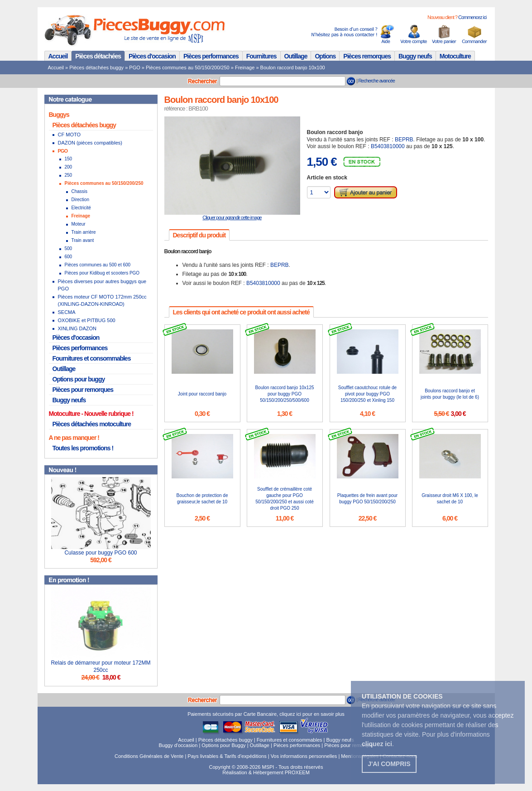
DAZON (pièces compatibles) (90, 143)
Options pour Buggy (223, 745)
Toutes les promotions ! (83, 448)
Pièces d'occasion (152, 56)
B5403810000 (388, 146)
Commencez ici (472, 17)
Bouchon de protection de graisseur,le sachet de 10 (202, 499)
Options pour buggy (79, 379)
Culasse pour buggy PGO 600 (101, 553)
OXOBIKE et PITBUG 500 (87, 320)
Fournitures (261, 56)
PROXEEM (297, 772)
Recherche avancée (376, 81)
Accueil (58, 56)
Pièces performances (211, 56)
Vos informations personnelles (304, 756)
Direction (80, 200)
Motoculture (455, 56)
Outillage (296, 56)
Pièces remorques (367, 56)
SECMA (67, 312)
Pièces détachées (98, 56)
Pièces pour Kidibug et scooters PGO (102, 273)
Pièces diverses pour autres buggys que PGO (102, 285)
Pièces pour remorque (349, 745)
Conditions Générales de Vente (149, 756)
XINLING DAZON (77, 328)
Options (325, 56)
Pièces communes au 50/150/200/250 (188, 68)
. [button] (378, 744)
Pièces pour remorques (83, 390)
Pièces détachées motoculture (92, 424)
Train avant (83, 240)
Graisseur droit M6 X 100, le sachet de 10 (450, 499)
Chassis (80, 191)
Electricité (81, 208)
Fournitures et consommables (92, 358)
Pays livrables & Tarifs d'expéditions (227, 756)
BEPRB (404, 140)
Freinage (245, 68)
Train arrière (84, 232)
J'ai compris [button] (389, 764)
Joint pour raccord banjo (202, 394)
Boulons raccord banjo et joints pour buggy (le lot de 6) (450, 394)
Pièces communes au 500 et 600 (98, 265)
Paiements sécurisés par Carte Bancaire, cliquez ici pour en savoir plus (266, 714)
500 (69, 248)
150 (69, 159)
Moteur (79, 224)
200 (69, 167)
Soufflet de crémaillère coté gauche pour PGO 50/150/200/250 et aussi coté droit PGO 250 (284, 499)
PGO (134, 68)
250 (69, 175)
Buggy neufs (415, 56)
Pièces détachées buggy (96, 68)
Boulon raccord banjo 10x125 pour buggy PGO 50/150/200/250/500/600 (284, 394)
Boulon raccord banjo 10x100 (293, 68)
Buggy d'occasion (178, 745)
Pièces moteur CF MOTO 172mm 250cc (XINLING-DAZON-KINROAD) (102, 300)
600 (69, 257)
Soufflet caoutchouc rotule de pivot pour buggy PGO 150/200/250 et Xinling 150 (367, 394)
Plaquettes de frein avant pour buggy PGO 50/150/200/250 (367, 499)
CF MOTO (69, 135)
